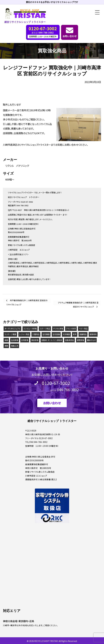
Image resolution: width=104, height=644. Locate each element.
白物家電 (25, 340)
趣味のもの (91, 340)
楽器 (6, 340)
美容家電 (35, 340)
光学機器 (66, 334)
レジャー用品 (24, 334)
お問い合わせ (70, 36)
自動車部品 (69, 340)
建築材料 (93, 334)
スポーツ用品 (45, 329)
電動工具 (15, 346)
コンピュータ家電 (30, 329)
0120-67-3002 (56, 383)
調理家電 (80, 340)
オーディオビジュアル (12, 329)
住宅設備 (56, 334)
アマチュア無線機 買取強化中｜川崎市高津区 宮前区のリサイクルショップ (78, 303)
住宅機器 (46, 334)
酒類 (6, 346)
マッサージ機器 (10, 334)
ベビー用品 (83, 329)
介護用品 (36, 334)
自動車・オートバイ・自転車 (52, 340)
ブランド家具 (71, 329)
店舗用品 (83, 334)
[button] (96, 13)
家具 (75, 334)
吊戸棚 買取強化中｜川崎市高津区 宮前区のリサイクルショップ (27, 301)
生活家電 (15, 340)
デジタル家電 (58, 329)
